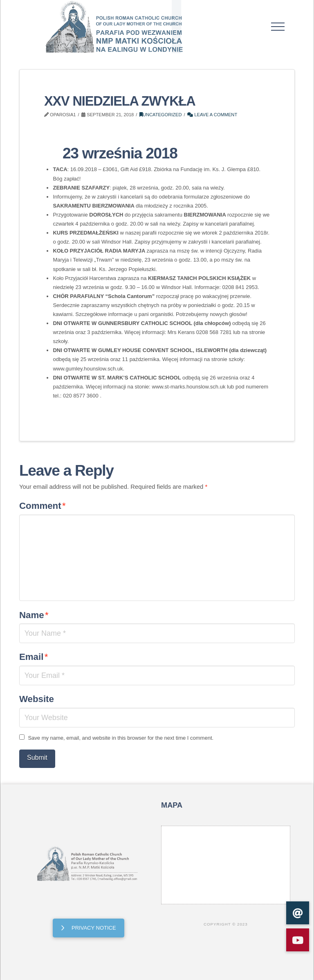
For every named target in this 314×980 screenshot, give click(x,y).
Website (37, 699)
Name (34, 615)
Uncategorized (161, 115)
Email (34, 657)
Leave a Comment (212, 115)
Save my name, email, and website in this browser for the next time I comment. (121, 738)
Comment (43, 506)
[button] (278, 27)
